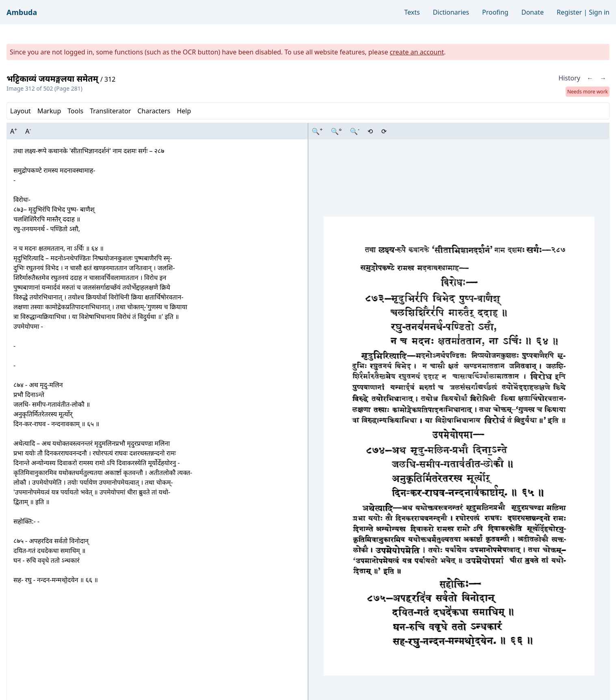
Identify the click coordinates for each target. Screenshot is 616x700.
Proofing (495, 12)
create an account (417, 52)
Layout (21, 111)
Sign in (599, 12)
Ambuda (22, 12)
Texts (412, 12)
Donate (533, 12)
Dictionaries (451, 12)
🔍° (336, 131)
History (569, 78)
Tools (75, 111)
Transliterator (110, 111)
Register (569, 12)
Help (184, 111)
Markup (49, 111)
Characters (154, 111)
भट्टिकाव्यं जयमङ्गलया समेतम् (53, 79)
